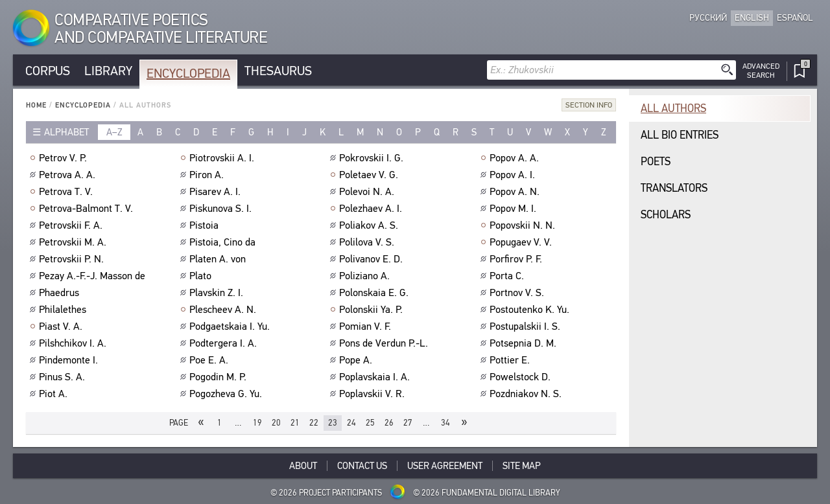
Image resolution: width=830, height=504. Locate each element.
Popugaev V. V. (522, 242)
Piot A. (55, 394)
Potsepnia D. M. (525, 343)
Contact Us (362, 466)
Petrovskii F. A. (72, 225)
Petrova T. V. (67, 192)
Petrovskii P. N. (73, 259)
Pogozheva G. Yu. (227, 394)
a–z (114, 132)
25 (370, 423)
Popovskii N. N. (524, 225)
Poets (656, 162)
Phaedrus (61, 293)
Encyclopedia (188, 74)
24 (351, 423)
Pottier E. (511, 360)
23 (333, 423)
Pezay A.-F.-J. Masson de (94, 276)
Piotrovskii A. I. (223, 158)
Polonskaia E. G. (375, 293)
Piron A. (208, 175)
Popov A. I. (514, 175)
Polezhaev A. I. (372, 209)
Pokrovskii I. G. (373, 158)
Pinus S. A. (64, 377)
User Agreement (445, 466)
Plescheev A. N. (224, 310)
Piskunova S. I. (222, 209)
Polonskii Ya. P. (373, 310)
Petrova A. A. (69, 175)
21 (295, 423)
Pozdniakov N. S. (527, 394)
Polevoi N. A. (368, 192)
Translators (674, 188)
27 (408, 423)
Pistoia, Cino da (224, 242)
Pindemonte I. (70, 360)
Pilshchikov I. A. (74, 343)
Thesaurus (278, 71)
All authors (673, 109)
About (303, 466)
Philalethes (64, 310)
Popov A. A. (516, 158)
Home (36, 105)
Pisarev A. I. (217, 192)
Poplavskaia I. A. (376, 377)
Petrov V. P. (65, 158)
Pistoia (206, 225)
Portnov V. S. (518, 293)
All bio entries (680, 135)
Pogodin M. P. (219, 377)
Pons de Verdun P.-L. (385, 343)
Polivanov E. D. (373, 259)
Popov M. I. (515, 209)
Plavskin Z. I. (218, 293)
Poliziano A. (366, 276)
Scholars (666, 215)
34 (445, 423)
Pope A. (357, 360)
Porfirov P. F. (517, 259)
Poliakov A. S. (370, 225)
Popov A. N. (516, 192)
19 (257, 423)
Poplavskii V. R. (373, 394)
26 (389, 423)
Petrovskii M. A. (74, 242)
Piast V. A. (62, 326)
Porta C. (508, 276)
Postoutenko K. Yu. (531, 310)
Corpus (48, 71)
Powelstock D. (522, 377)
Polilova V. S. (368, 242)
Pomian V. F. (367, 326)
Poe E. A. (210, 360)
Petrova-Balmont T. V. (88, 209)
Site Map (522, 466)
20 (276, 423)
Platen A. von (219, 259)
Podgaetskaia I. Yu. (231, 326)
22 (314, 423)
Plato (202, 276)
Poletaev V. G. (370, 175)
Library (108, 71)
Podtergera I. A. (225, 343)
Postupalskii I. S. (527, 326)
